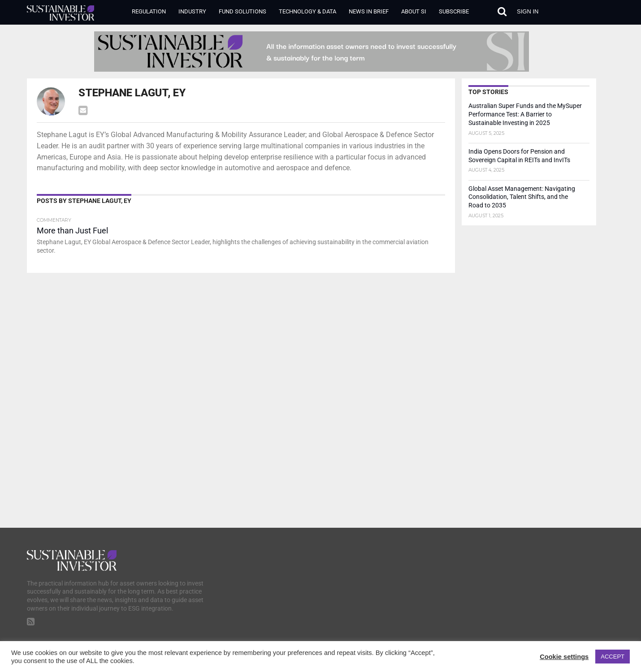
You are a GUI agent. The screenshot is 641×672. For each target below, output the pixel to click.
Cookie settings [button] (564, 657)
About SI (414, 11)
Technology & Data (308, 11)
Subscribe (454, 11)
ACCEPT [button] (613, 657)
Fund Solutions (243, 11)
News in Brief (369, 11)
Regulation (149, 11)
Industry (192, 11)
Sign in (528, 11)
